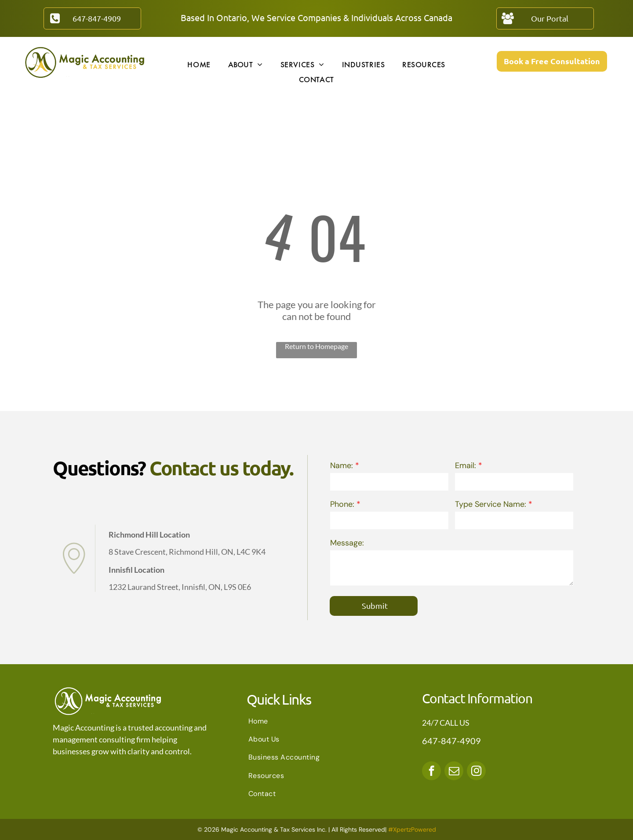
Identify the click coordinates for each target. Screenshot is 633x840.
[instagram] (476, 772)
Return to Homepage (316, 346)
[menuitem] (199, 64)
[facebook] (431, 772)
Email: (466, 465)
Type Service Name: (491, 504)
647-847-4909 (451, 741)
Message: (347, 543)
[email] (454, 772)
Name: (342, 465)
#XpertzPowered (412, 829)
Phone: (342, 504)
